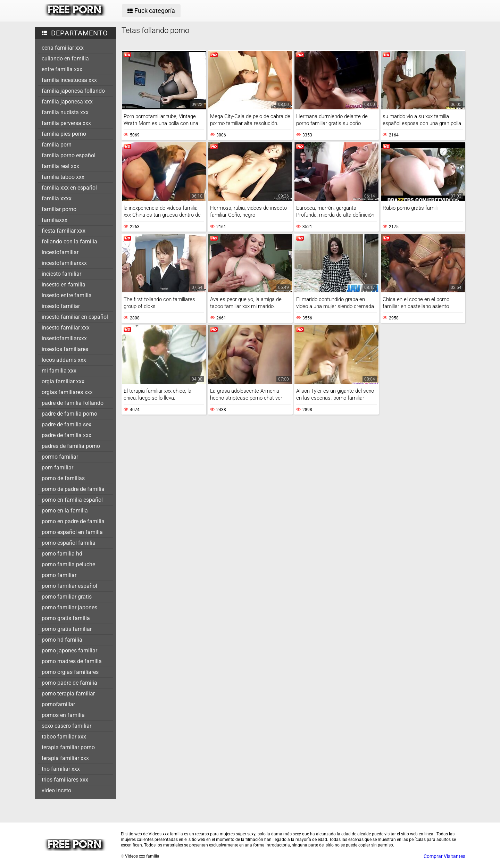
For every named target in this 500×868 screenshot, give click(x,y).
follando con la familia (69, 241)
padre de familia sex (66, 424)
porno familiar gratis (67, 597)
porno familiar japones (69, 607)
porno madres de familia (72, 661)
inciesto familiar (61, 274)
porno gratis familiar (67, 629)
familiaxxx (55, 220)
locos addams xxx (64, 360)
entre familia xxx (62, 69)
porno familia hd (62, 554)
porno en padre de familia (73, 521)
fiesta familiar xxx (64, 231)
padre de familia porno (69, 414)
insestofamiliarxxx (64, 338)
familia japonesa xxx (67, 102)
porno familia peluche (68, 564)
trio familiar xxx (61, 769)
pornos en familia (63, 715)
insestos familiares (65, 349)
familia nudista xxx (65, 112)
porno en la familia (65, 511)
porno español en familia (72, 532)
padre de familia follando (73, 403)
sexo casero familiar (66, 726)
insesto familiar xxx (66, 328)
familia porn (57, 145)
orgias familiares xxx (67, 392)
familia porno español (69, 155)
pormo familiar (60, 457)
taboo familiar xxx (64, 737)
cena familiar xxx (63, 48)
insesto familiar (61, 306)
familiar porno (59, 209)
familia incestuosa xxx (69, 80)
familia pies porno (64, 134)
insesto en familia (64, 285)
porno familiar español (69, 586)
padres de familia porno (71, 446)
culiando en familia (65, 59)
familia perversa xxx (66, 123)
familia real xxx (60, 166)
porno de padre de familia (73, 489)
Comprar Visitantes (444, 856)
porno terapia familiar (68, 694)
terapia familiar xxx (65, 758)
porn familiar (57, 468)
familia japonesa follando (73, 91)
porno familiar (59, 575)
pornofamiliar (58, 704)
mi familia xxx (59, 371)
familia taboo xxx (63, 177)
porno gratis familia (66, 618)
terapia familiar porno (68, 747)
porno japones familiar (69, 650)
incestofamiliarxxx (64, 263)
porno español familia (69, 543)
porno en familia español (72, 500)
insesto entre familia (67, 295)
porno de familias (63, 478)
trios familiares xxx (65, 780)
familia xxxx (57, 198)
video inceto (56, 790)
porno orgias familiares (70, 672)
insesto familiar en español (75, 317)
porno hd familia (62, 640)
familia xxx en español (69, 188)
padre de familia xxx (66, 435)
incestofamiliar (60, 252)
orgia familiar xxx (63, 381)
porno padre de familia (69, 683)
